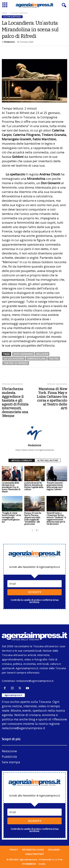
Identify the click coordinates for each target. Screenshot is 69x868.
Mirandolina (36, 359)
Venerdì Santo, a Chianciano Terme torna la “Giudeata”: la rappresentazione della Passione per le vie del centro (56, 519)
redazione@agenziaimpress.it (35, 681)
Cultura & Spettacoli (12, 17)
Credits (42, 864)
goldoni (42, 354)
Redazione (9, 42)
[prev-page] (32, 530)
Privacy (14, 850)
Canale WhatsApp (34, 854)
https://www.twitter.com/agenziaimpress (35, 450)
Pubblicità (9, 757)
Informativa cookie (33, 850)
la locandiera (14, 359)
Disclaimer (54, 850)
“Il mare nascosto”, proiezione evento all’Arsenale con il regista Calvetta (55, 486)
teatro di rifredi (16, 363)
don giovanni (23, 354)
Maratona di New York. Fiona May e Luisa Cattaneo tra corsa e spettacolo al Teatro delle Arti (52, 399)
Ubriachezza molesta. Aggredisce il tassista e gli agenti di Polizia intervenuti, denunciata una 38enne (15, 402)
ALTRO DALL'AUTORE (48, 460)
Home (4, 13)
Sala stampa (11, 762)
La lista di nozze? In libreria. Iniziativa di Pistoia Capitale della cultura (34, 486)
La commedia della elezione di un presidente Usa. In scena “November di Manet (11, 487)
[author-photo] (34, 433)
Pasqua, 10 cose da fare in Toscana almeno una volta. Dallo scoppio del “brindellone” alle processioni (33, 519)
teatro (54, 359)
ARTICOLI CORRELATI (22, 460)
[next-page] (37, 530)
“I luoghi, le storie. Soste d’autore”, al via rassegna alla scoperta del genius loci (11, 517)
